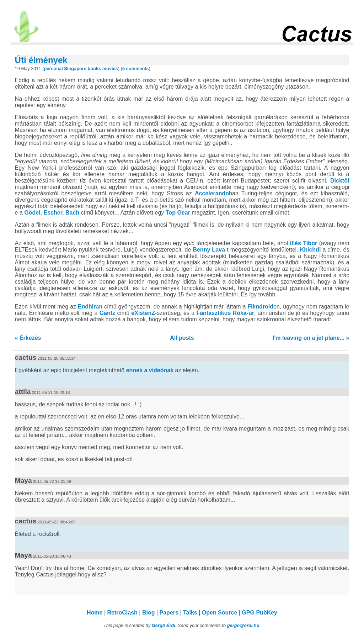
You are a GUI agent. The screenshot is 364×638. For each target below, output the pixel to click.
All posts (182, 338)
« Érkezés (28, 338)
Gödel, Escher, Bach (52, 213)
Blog (149, 613)
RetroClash (122, 613)
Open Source (220, 613)
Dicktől (340, 181)
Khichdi (311, 250)
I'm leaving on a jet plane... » (311, 338)
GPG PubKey (259, 613)
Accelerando (212, 193)
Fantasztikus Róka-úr (225, 313)
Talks (190, 613)
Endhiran (90, 307)
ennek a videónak (150, 370)
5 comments (136, 68)
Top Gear (178, 213)
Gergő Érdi (164, 625)
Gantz (107, 313)
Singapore (75, 68)
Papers (169, 613)
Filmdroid (260, 307)
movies (110, 68)
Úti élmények (41, 60)
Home (95, 613)
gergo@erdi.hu (243, 625)
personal (53, 68)
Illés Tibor (304, 243)
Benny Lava (209, 250)
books (94, 68)
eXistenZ (143, 313)
